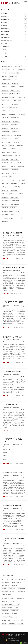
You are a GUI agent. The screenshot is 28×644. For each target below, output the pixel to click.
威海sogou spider (6, 187)
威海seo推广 (14, 44)
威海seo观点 (12, 111)
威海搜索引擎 (5, 221)
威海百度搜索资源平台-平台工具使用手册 (12, 135)
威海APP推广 (5, 204)
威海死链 (4, 111)
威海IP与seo (5, 589)
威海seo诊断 (5, 145)
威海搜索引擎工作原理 (7, 156)
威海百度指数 (22, 579)
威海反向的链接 (6, 614)
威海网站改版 (21, 166)
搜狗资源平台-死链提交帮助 (13, 371)
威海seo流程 (5, 108)
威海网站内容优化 (15, 90)
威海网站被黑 (5, 128)
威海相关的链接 (6, 582)
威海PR (12, 215)
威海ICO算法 (20, 623)
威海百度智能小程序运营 (14, 73)
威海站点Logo (14, 190)
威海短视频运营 (14, 170)
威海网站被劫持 (14, 611)
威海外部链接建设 (14, 47)
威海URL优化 (12, 114)
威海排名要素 (16, 142)
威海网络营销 (13, 97)
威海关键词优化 (14, 50)
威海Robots (13, 76)
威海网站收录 (11, 70)
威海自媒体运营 (6, 101)
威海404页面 (5, 177)
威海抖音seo (5, 76)
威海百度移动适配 (15, 118)
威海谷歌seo (14, 87)
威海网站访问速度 (6, 152)
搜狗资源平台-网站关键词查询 (13, 302)
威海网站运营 (15, 83)
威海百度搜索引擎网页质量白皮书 (10, 617)
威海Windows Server (15, 94)
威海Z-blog (13, 589)
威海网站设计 (13, 149)
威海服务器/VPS (14, 35)
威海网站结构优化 (14, 29)
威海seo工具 (5, 208)
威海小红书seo (14, 128)
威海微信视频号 (6, 132)
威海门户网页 (5, 579)
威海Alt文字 (18, 156)
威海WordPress (6, 180)
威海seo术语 (14, 53)
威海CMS (13, 166)
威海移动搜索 (5, 125)
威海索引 (21, 194)
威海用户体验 (5, 159)
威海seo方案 (5, 97)
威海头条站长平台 (14, 139)
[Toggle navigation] (26, 2)
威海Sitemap (5, 94)
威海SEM (4, 114)
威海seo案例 (21, 180)
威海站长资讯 (5, 215)
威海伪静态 (13, 592)
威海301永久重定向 (15, 108)
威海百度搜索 (15, 104)
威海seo (4, 70)
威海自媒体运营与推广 (14, 19)
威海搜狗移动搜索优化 (7, 608)
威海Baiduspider (6, 104)
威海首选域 (14, 614)
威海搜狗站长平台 (6, 121)
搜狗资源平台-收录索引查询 (13, 337)
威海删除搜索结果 (15, 204)
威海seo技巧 (13, 601)
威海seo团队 (22, 183)
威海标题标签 (13, 177)
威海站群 (19, 111)
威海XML (4, 623)
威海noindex (15, 585)
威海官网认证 (14, 183)
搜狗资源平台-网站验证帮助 (13, 506)
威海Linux (15, 152)
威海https (17, 80)
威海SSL (12, 145)
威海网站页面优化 (14, 56)
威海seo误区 (14, 579)
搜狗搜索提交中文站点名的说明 (14, 267)
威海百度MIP (5, 601)
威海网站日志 (5, 190)
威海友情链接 (21, 114)
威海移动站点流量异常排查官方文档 (10, 604)
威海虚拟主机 (5, 87)
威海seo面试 (13, 208)
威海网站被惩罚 (14, 197)
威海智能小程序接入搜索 (8, 218)
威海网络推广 (16, 121)
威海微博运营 (5, 163)
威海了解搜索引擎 (14, 38)
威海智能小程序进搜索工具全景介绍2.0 (11, 211)
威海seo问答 (14, 23)
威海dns (14, 180)
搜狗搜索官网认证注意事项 (12, 233)
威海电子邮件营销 (6, 620)
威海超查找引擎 (22, 592)
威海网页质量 (16, 187)
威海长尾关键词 (14, 125)
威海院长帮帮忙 (16, 201)
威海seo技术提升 (14, 32)
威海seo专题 (14, 13)
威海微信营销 (5, 90)
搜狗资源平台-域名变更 (11, 404)
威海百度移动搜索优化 (14, 41)
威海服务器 (22, 87)
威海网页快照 (15, 173)
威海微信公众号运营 (16, 101)
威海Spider (4, 139)
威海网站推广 (5, 166)
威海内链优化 (13, 194)
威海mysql (13, 163)
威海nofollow (5, 194)
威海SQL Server (14, 159)
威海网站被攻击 (6, 173)
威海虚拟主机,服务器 (17, 582)
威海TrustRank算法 (17, 620)
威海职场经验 (5, 183)
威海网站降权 (22, 97)
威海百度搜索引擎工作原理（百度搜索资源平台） (13, 598)
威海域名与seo (15, 132)
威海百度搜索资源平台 (14, 16)
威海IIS (20, 163)
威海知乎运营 (5, 118)
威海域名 (4, 73)
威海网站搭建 (20, 145)
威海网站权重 (5, 170)
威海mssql (18, 218)
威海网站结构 (5, 197)
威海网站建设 (14, 26)
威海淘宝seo (5, 149)
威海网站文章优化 (6, 142)
